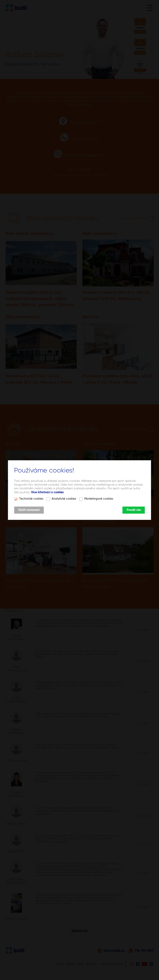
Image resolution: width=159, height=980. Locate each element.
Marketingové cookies (99, 499)
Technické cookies (31, 499)
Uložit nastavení (29, 510)
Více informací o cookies (47, 492)
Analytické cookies (64, 499)
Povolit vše (134, 510)
